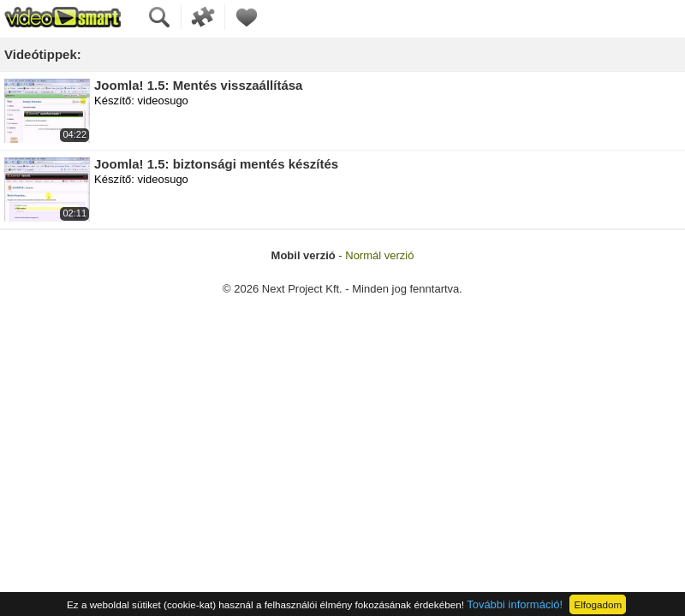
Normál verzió (379, 255)
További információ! (515, 604)
